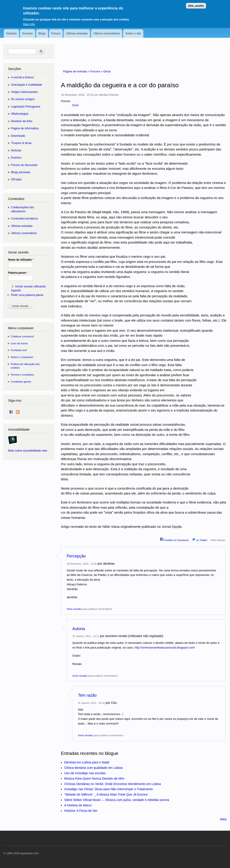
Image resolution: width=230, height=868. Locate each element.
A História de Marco (78, 805)
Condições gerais (21, 381)
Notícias (11, 33)
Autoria (79, 629)
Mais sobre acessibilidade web (28, 451)
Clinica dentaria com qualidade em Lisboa (93, 768)
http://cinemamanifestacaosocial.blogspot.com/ (165, 648)
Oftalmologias (20, 114)
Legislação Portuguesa (26, 106)
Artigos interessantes (24, 92)
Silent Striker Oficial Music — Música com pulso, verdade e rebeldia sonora (117, 800)
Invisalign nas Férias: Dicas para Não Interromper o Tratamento (109, 789)
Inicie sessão (74, 609)
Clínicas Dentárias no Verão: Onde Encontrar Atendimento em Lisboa (113, 784)
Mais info (29, 21)
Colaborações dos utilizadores (23, 209)
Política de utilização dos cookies (25, 366)
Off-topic (16, 179)
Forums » (97, 71)
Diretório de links (22, 121)
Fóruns (56, 33)
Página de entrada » (77, 71)
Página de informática (25, 128)
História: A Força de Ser (81, 811)
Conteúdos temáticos (24, 218)
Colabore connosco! (22, 336)
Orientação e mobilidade (27, 85)
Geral (107, 71)
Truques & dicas (21, 143)
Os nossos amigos (23, 99)
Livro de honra (19, 343)
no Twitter (200, 539)
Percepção (76, 556)
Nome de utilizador (21, 260)
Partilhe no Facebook (174, 539)
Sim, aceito (196, 3)
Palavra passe (18, 273)
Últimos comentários (107, 33)
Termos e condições (22, 375)
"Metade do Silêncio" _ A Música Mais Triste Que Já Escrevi (106, 794)
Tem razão (87, 695)
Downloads (18, 136)
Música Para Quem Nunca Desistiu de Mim (94, 779)
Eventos (28, 33)
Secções (14, 69)
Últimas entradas (77, 33)
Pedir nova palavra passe (27, 295)
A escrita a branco (22, 77)
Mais (223, 819)
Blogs (42, 33)
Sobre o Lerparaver (22, 357)
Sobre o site (133, 33)
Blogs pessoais (21, 172)
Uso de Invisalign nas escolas (85, 773)
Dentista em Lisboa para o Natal (87, 762)
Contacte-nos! (19, 350)
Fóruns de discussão (24, 165)
